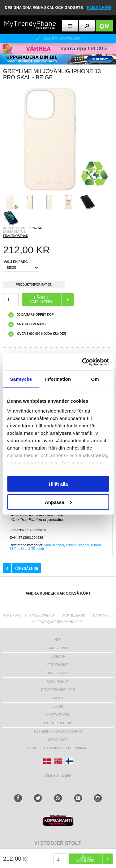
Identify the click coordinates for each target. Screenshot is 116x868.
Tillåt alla (58, 484)
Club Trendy (58, 681)
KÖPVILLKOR (58, 740)
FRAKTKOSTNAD (16, 236)
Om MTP (58, 698)
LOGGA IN (58, 656)
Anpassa (58, 502)
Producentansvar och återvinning (58, 748)
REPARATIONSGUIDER (58, 690)
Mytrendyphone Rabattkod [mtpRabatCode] (58, 731)
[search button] (87, 26)
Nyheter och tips (58, 723)
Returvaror (58, 665)
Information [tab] (58, 379)
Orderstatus (58, 673)
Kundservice (58, 648)
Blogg (58, 706)
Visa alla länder (58, 775)
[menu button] (70, 26)
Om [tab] (95, 379)
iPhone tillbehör (77, 545)
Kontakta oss (58, 715)
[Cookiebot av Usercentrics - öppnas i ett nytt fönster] (83, 362)
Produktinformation (34, 286)
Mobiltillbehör (54, 545)
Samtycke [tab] (21, 379)
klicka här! (99, 8)
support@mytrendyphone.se (58, 622)
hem (58, 640)
